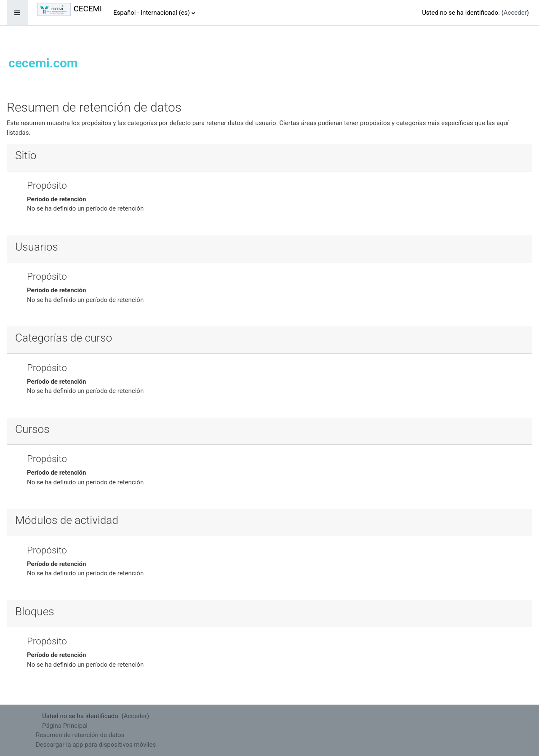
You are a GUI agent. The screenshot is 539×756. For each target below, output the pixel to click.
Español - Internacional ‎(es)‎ (152, 13)
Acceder (515, 13)
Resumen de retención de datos (80, 735)
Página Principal (65, 726)
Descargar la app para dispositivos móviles (96, 745)
